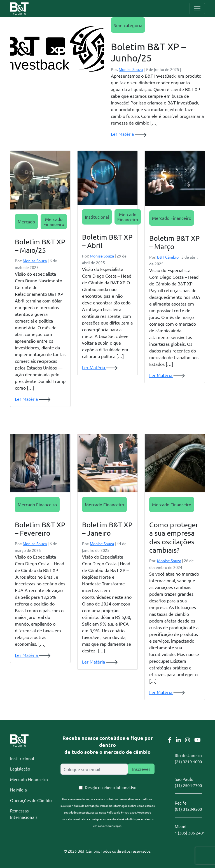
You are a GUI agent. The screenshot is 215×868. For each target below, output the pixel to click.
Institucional (97, 217)
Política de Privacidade (121, 812)
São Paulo (184, 779)
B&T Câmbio (168, 257)
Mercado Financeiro (54, 221)
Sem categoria (128, 25)
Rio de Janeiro (188, 755)
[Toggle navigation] (197, 9)
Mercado (26, 221)
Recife (181, 803)
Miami (181, 827)
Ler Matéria (129, 134)
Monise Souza (131, 69)
